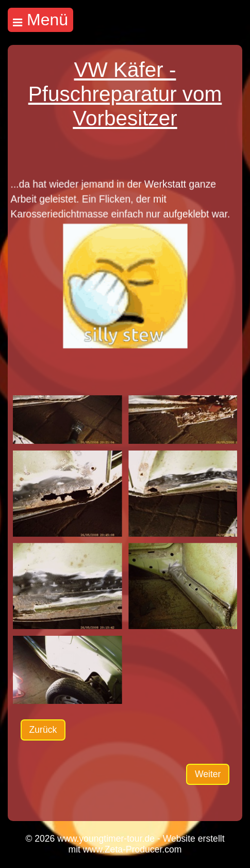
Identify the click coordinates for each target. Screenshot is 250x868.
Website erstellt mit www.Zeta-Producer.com (147, 844)
